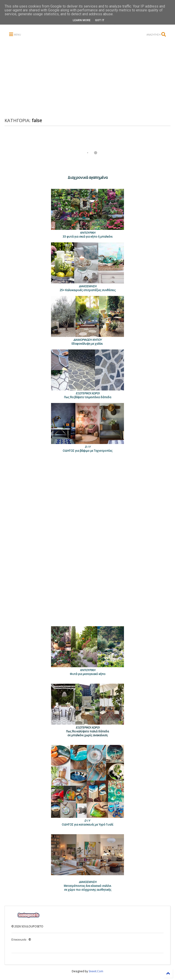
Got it (100, 20)
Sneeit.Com (96, 971)
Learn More (82, 20)
